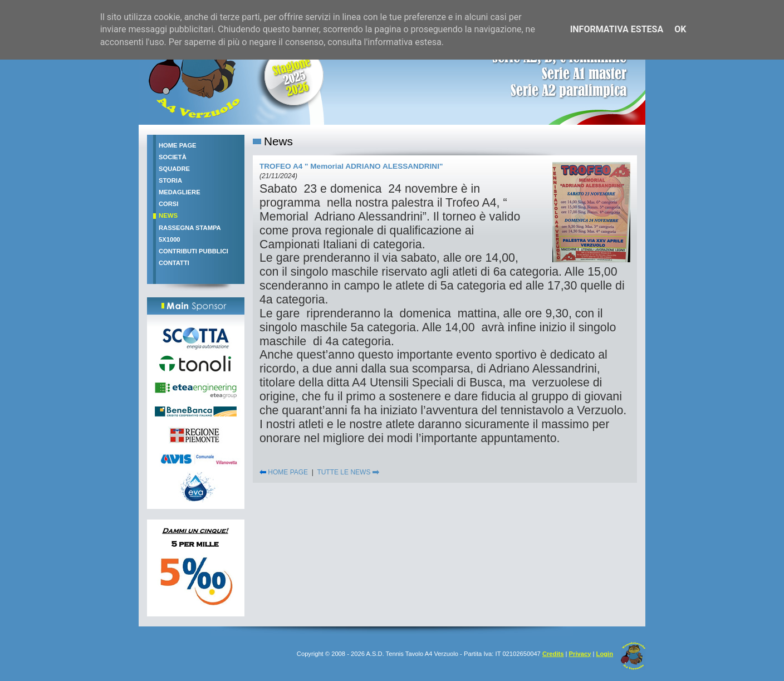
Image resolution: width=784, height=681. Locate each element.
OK (680, 29)
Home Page (178, 145)
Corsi (168, 204)
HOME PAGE (284, 472)
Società (173, 157)
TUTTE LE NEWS (348, 472)
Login (605, 654)
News (168, 215)
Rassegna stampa (190, 228)
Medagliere (180, 192)
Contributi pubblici (193, 251)
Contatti (174, 263)
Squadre (174, 169)
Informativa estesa (617, 29)
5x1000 (170, 239)
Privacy (580, 654)
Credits (553, 654)
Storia (170, 180)
